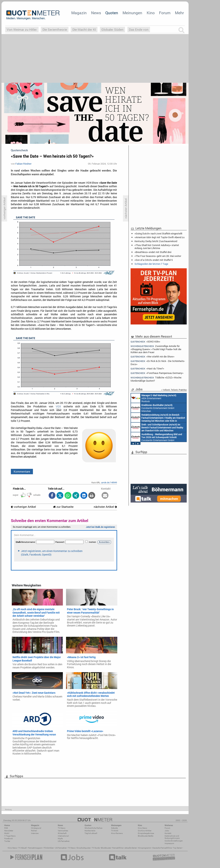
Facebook (9, 839)
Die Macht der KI (84, 29)
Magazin (79, 13)
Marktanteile (90, 831)
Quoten (112, 13)
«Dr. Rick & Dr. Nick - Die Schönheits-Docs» (158, 363)
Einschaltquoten (84, 848)
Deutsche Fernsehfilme (162, 848)
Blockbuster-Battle (146, 836)
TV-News (62, 828)
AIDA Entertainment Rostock (154, 398)
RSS (6, 828)
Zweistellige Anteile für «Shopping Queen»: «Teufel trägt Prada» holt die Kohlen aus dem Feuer (156, 349)
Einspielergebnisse (146, 833)
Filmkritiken (49, 848)
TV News (72, 848)
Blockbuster (106, 848)
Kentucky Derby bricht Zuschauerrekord (156, 241)
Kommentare (22, 471)
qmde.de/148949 (109, 482)
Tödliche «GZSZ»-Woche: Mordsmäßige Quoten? (156, 379)
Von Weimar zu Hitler (22, 29)
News (96, 13)
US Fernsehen (61, 848)
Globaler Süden (112, 29)
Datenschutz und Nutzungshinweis (172, 837)
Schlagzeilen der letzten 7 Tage (151, 264)
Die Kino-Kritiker (145, 831)
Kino (151, 13)
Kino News (13, 848)
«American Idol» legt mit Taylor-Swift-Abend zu (159, 237)
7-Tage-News (10, 836)
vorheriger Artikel (23, 507)
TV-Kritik (115, 831)
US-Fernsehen (64, 841)
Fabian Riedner (23, 164)
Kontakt (168, 833)
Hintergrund (36, 828)
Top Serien (178, 848)
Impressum (169, 843)
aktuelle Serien (131, 848)
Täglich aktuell (91, 833)
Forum (165, 13)
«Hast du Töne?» (147, 369)
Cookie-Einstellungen (174, 841)
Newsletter (9, 831)
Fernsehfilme (118, 848)
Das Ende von (139, 29)
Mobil (7, 833)
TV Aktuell (23, 848)
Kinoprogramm (145, 848)
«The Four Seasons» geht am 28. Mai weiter (158, 256)
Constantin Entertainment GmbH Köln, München (157, 427)
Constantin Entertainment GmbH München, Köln (158, 418)
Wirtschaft (62, 833)
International (63, 836)
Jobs (167, 831)
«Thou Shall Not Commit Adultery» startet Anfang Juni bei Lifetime (157, 247)
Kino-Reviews (117, 833)
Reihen (34, 831)
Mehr (179, 13)
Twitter (7, 841)
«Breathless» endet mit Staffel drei (153, 252)
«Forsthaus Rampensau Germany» (157, 373)
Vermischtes (63, 831)
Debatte (114, 828)
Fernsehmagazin (35, 848)
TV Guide (96, 848)
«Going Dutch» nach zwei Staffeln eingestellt (158, 233)
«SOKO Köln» (145, 342)
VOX (58, 406)
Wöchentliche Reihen (94, 828)
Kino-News (142, 828)
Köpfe (60, 839)
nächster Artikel (105, 507)
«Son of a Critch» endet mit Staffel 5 (154, 260)
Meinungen (132, 13)
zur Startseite (63, 507)
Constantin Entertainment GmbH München (153, 408)
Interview (35, 833)
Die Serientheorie (55, 29)
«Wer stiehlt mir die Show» (152, 357)
